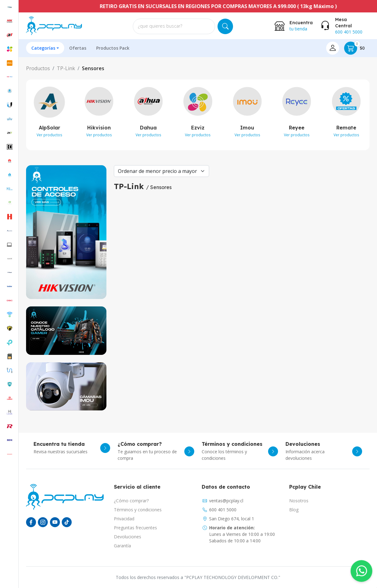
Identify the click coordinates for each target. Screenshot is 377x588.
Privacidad (124, 519)
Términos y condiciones (138, 510)
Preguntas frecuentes (135, 528)
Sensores (93, 68)
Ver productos (49, 135)
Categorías (43, 48)
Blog (294, 510)
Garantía (122, 546)
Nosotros (299, 501)
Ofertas (78, 48)
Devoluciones (128, 537)
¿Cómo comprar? (131, 501)
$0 (354, 48)
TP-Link (66, 68)
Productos (38, 68)
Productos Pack (113, 48)
